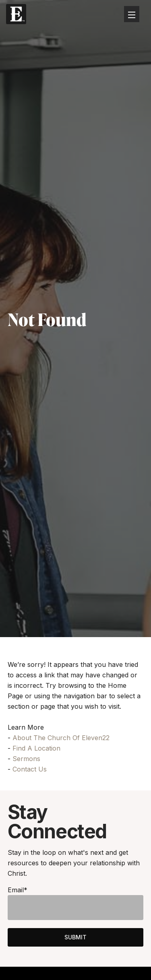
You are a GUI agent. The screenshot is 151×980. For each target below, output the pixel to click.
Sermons (26, 759)
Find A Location (36, 748)
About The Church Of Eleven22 (61, 738)
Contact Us (30, 769)
